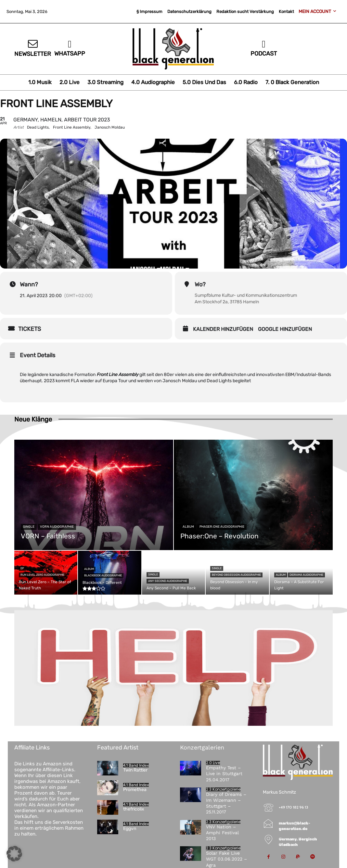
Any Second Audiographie (168, 581)
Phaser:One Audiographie (222, 527)
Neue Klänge (33, 419)
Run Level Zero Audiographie (42, 575)
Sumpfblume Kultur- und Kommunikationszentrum (246, 295)
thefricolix (134, 809)
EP (22, 568)
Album (188, 527)
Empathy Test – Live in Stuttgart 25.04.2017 (224, 774)
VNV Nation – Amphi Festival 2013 (222, 833)
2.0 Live (213, 763)
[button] (14, 854)
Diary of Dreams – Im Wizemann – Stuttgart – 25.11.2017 (226, 803)
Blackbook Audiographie (103, 575)
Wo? (200, 284)
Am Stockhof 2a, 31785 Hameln (227, 302)
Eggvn (130, 829)
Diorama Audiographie (306, 575)
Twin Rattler (135, 770)
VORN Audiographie (57, 527)
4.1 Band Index (136, 765)
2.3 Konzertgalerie (223, 789)
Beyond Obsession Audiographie (236, 575)
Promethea (135, 790)
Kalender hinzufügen (223, 329)
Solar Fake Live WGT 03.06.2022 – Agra (226, 859)
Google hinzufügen (285, 329)
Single (29, 527)
